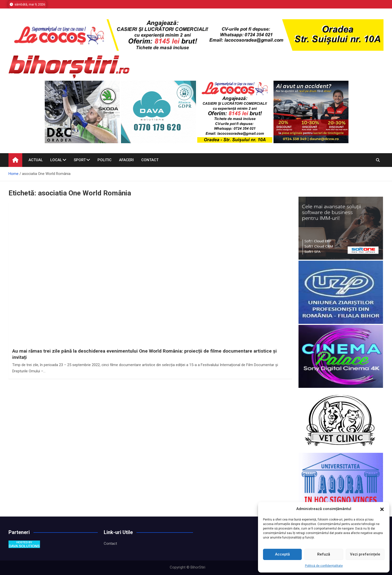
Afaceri (126, 160)
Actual (36, 160)
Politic (104, 160)
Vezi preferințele (365, 554)
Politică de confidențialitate (324, 566)
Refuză (324, 554)
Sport (80, 160)
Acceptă (282, 554)
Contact (150, 160)
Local (56, 160)
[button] (382, 509)
